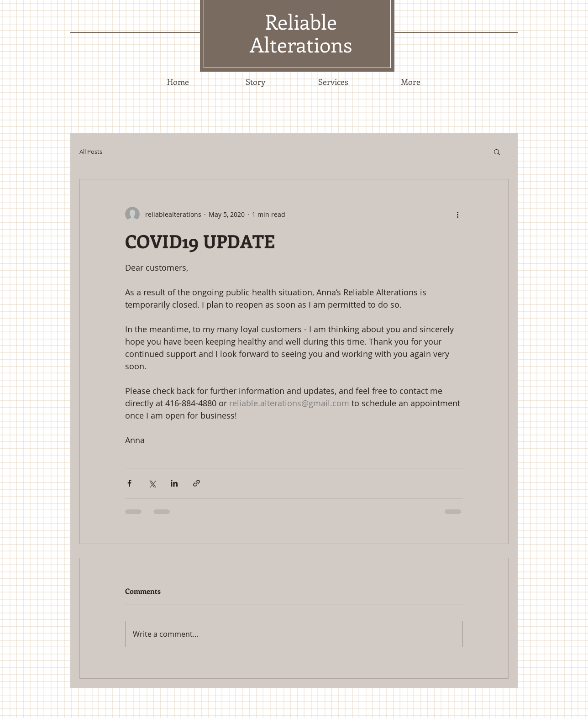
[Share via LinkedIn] (174, 483)
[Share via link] (197, 483)
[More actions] (457, 214)
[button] (497, 152)
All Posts (91, 152)
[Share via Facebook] (129, 483)
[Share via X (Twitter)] (152, 483)
